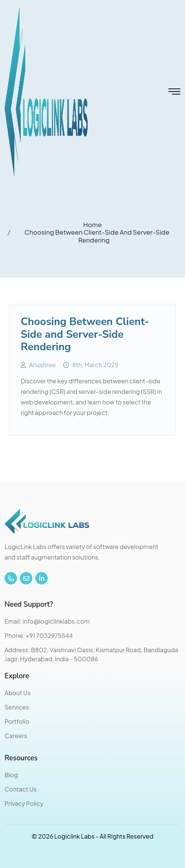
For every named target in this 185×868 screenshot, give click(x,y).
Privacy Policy (24, 803)
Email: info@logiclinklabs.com (47, 621)
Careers (16, 736)
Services (17, 707)
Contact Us (20, 789)
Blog (11, 775)
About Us (17, 693)
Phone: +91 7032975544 (39, 635)
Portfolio (17, 721)
